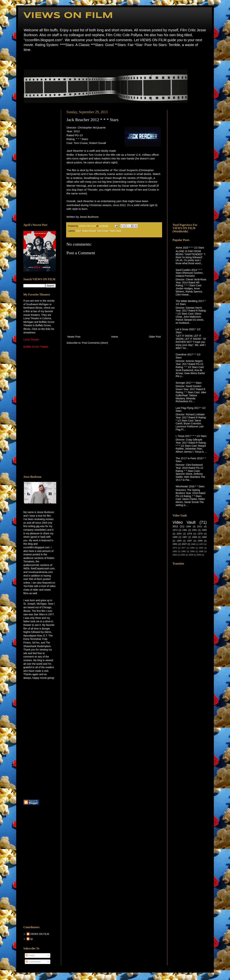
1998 (200, 541)
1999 (204, 530)
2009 (199, 555)
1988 (194, 537)
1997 (190, 541)
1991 (194, 530)
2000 (175, 555)
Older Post (155, 337)
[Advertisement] (40, 164)
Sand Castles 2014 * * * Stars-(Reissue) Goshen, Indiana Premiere (190, 273)
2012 (78, 231)
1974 (175, 530)
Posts (30, 955)
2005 (183, 555)
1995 (179, 541)
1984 (188, 527)
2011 (200, 527)
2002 (179, 534)
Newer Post (74, 337)
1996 (201, 551)
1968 (193, 544)
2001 (175, 544)
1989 (204, 537)
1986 (175, 537)
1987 (185, 537)
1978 (190, 534)
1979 (200, 534)
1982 (201, 548)
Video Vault (115, 231)
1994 (192, 551)
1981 (185, 530)
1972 (201, 544)
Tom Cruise (103, 231)
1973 (175, 548)
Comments (33, 962)
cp (32, 939)
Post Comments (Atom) (95, 343)
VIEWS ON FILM (68, 16)
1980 (192, 548)
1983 (175, 551)
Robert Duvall (89, 231)
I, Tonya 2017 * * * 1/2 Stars (191, 436)
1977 (184, 548)
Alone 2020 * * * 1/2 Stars (190, 248)
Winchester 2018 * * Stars (190, 486)
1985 (184, 551)
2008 (191, 555)
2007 (184, 544)
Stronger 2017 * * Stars (189, 383)
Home (24, 60)
